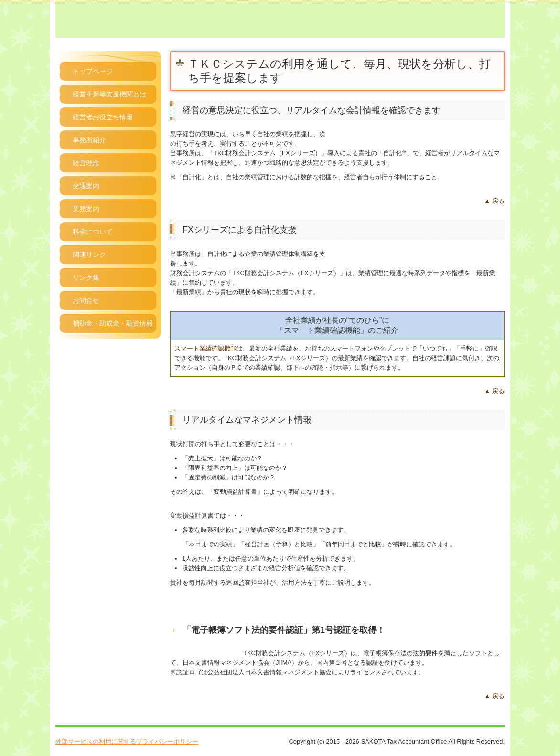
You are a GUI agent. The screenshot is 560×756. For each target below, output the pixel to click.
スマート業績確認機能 (205, 348)
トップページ (93, 71)
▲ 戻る (495, 201)
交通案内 (86, 186)
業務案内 (86, 209)
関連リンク (89, 255)
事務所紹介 (89, 140)
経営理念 (86, 163)
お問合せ (86, 300)
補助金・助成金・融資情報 (113, 323)
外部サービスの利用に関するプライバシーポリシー (127, 741)
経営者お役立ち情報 (103, 117)
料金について (93, 232)
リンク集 (86, 277)
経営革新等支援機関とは (109, 94)
